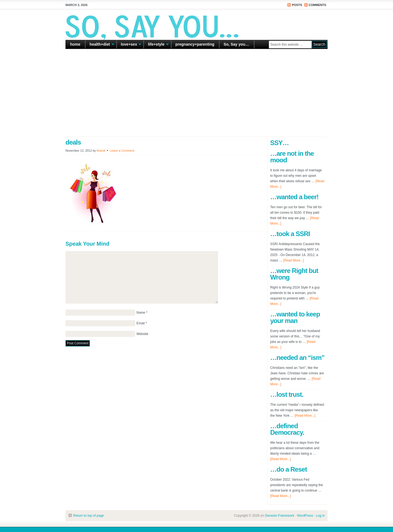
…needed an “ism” (297, 358)
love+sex (129, 45)
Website (142, 334)
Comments (317, 5)
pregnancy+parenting (195, 44)
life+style (156, 45)
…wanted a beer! (294, 197)
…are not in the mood (292, 157)
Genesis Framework (280, 516)
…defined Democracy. (287, 429)
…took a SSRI (290, 234)
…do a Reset (288, 469)
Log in (320, 516)
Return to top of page (89, 516)
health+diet (100, 45)
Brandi (101, 151)
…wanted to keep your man (295, 317)
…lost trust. (287, 394)
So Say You (196, 25)
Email (141, 323)
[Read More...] (293, 260)
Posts (297, 5)
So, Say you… (236, 44)
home (75, 44)
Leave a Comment (122, 151)
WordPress (305, 516)
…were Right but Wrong (294, 274)
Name (141, 313)
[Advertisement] (196, 93)
